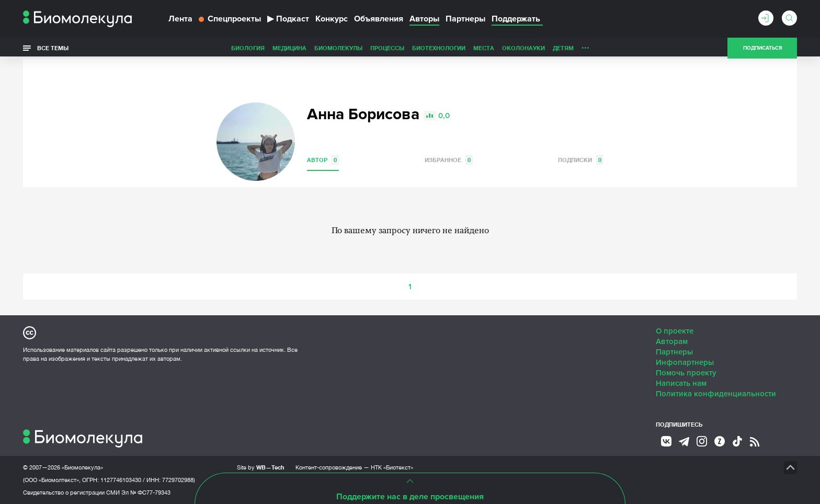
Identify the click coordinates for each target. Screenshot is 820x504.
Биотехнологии (365, 48)
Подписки (581, 160)
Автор (323, 160)
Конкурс (332, 19)
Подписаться (762, 48)
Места (410, 48)
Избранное (449, 160)
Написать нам (681, 383)
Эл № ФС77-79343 (146, 492)
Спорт (558, 48)
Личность (524, 48)
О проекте (675, 331)
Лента (180, 19)
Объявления (379, 19)
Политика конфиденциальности (716, 394)
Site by (261, 467)
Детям (489, 48)
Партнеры (465, 19)
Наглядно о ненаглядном (620, 48)
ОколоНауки (450, 48)
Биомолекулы (265, 48)
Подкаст (288, 19)
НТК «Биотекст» (392, 467)
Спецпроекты (230, 19)
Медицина (216, 48)
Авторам (672, 341)
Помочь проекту (686, 373)
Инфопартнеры (685, 362)
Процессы (314, 48)
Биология (174, 48)
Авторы (424, 19)
